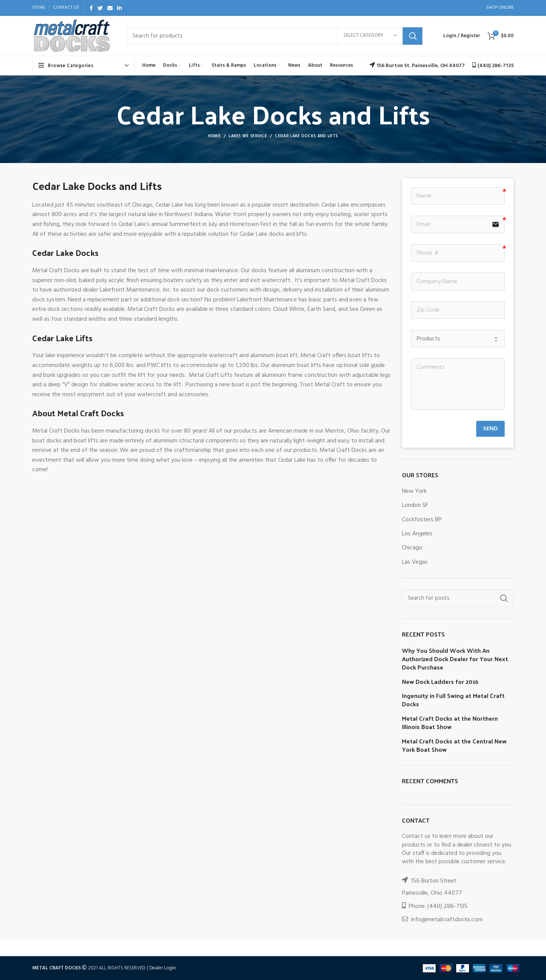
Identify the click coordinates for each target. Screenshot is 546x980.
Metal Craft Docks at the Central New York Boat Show (454, 746)
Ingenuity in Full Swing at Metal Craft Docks (453, 700)
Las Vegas (415, 562)
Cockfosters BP (422, 520)
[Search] (275, 36)
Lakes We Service (248, 136)
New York (414, 491)
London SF (415, 505)
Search (413, 36)
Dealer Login (163, 968)
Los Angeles (417, 534)
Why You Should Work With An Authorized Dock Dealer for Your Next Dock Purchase (455, 659)
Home (214, 136)
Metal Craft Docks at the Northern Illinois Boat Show (450, 723)
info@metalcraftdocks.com (447, 920)
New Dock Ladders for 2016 (440, 682)
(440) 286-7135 (447, 906)
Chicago (412, 548)
